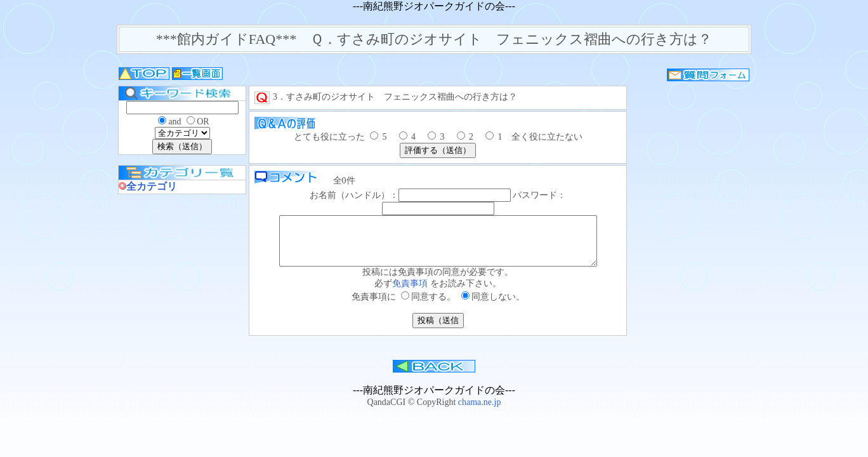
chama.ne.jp (480, 412)
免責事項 (411, 293)
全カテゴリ (152, 186)
